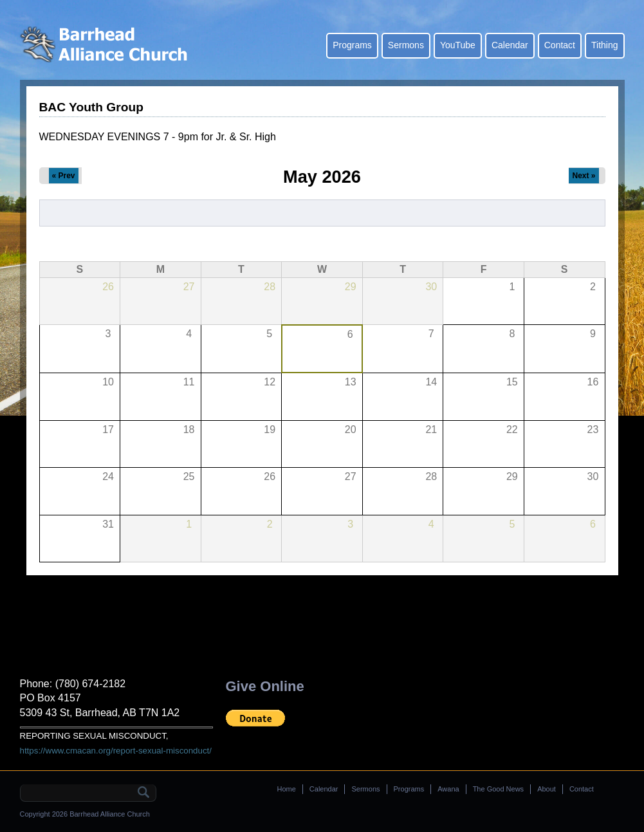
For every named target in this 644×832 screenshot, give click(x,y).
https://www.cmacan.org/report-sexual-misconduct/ (116, 751)
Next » (584, 176)
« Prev (64, 176)
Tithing (605, 45)
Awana (448, 789)
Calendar (510, 45)
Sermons (406, 45)
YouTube (458, 45)
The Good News (498, 789)
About (547, 789)
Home (287, 789)
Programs (352, 45)
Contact (560, 45)
